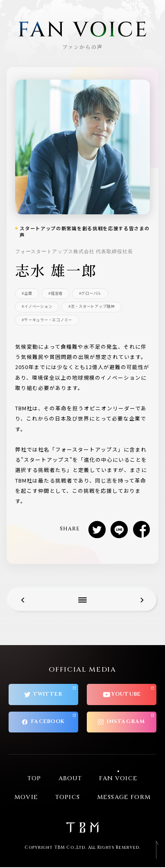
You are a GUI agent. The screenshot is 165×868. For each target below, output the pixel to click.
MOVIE (26, 798)
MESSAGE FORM (124, 798)
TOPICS (68, 798)
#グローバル (90, 293)
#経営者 (56, 293)
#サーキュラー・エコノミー (47, 320)
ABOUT (70, 780)
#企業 (27, 293)
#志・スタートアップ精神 (92, 307)
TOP (34, 780)
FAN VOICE (118, 780)
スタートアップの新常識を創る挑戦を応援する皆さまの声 (85, 231)
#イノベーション (37, 307)
